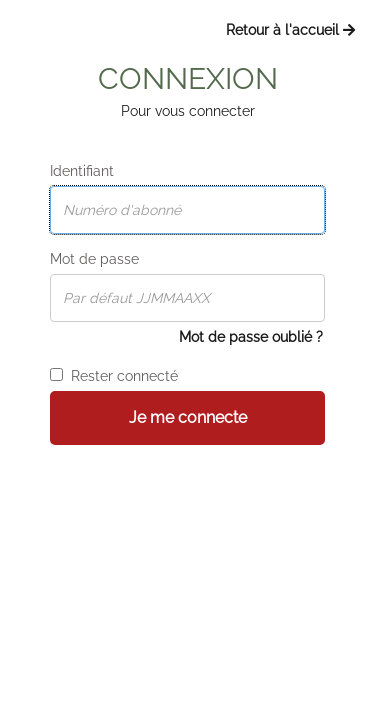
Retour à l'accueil (290, 30)
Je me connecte (188, 417)
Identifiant (82, 171)
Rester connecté (114, 376)
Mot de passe (94, 259)
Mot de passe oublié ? (251, 337)
